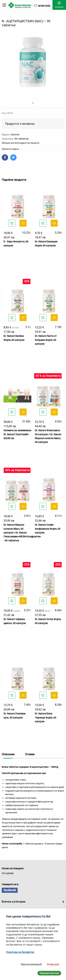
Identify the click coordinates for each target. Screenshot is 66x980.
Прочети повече (12, 149)
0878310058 (44, 6)
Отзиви (30, 754)
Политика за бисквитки (20, 952)
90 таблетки (21, 139)
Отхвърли (53, 964)
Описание (8, 754)
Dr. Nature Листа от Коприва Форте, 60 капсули (46, 340)
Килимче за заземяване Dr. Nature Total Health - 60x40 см (17, 434)
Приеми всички (49, 973)
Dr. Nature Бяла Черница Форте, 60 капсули (45, 718)
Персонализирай (31, 964)
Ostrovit (15, 135)
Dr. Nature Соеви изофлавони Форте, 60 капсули (48, 529)
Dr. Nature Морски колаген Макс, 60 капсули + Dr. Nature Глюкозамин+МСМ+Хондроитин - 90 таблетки (22, 533)
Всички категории (14, 902)
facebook (10, 890)
